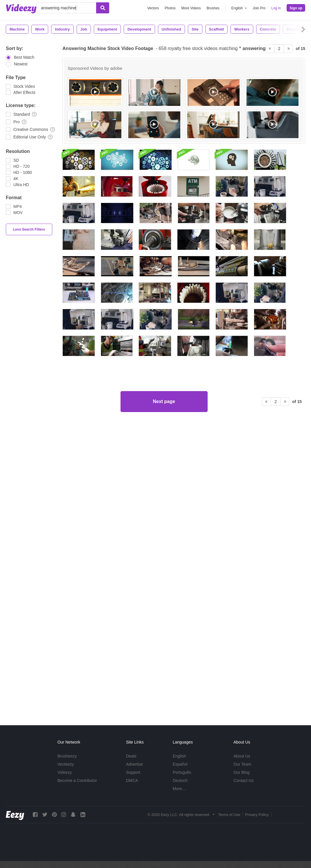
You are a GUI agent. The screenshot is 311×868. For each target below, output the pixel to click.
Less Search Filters (29, 229)
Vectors (153, 8)
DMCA (132, 780)
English (179, 756)
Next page (164, 691)
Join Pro (259, 8)
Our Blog (241, 772)
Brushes (213, 8)
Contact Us (243, 780)
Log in (276, 8)
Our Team (242, 764)
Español (180, 764)
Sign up (296, 8)
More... (179, 789)
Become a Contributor (77, 780)
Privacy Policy (257, 815)
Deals (131, 756)
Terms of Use (229, 815)
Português (182, 772)
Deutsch (180, 780)
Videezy (65, 772)
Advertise (134, 764)
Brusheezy (67, 756)
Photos (170, 8)
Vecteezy (66, 764)
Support (133, 772)
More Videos (191, 8)
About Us (242, 756)
